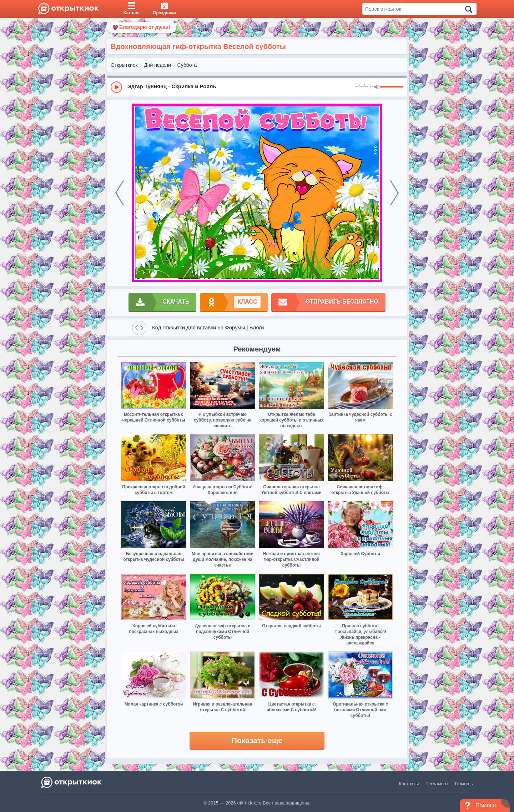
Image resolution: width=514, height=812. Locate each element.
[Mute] (377, 87)
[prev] (120, 193)
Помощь (464, 784)
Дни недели (157, 65)
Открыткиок (124, 65)
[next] (394, 193)
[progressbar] (392, 87)
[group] (257, 87)
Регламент (437, 784)
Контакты (409, 784)
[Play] (116, 87)
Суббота (187, 65)
